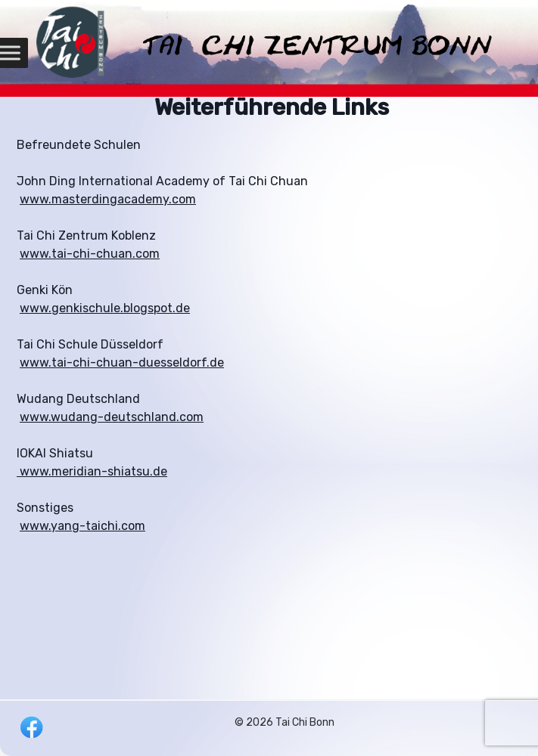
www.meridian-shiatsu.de (92, 471)
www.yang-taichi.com (82, 526)
